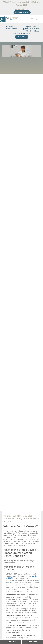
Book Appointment (22, 12)
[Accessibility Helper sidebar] (3, 19)
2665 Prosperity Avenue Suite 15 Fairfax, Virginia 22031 (22, 3)
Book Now (32, 642)
